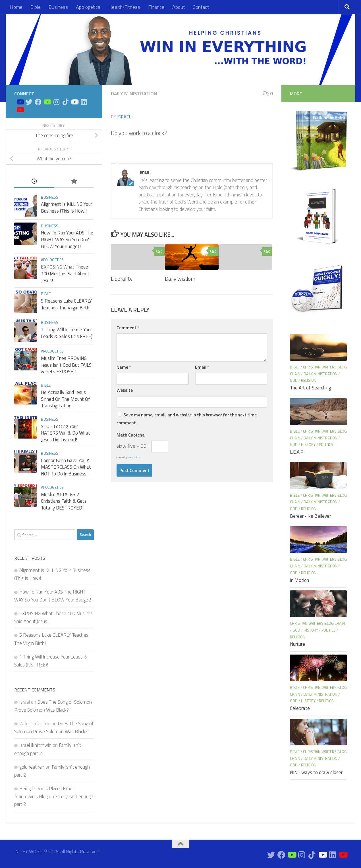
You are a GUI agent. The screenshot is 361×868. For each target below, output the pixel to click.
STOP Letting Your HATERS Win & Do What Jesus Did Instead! (66, 433)
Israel (124, 117)
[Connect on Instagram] (56, 102)
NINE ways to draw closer (316, 772)
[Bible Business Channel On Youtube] (47, 102)
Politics (326, 444)
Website (125, 390)
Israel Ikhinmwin (35, 745)
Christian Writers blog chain (317, 623)
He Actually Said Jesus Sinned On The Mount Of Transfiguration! (66, 399)
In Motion (299, 580)
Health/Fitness (124, 7)
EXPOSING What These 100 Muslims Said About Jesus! (65, 273)
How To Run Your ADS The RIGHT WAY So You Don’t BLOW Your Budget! (67, 239)
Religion (309, 380)
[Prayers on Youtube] (74, 102)
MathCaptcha (134, 457)
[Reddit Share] (7, 471)
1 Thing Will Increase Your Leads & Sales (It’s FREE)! (67, 333)
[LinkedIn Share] (7, 434)
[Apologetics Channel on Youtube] (20, 110)
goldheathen (32, 767)
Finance (156, 7)
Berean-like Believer (310, 516)
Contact (201, 7)
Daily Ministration (134, 94)
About (179, 7)
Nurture (297, 644)
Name (124, 367)
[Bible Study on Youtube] (20, 102)
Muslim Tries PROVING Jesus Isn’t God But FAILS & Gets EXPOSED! (66, 365)
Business (58, 7)
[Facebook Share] (7, 397)
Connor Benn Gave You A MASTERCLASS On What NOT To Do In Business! (66, 467)
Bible (36, 7)
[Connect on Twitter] (29, 102)
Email (202, 367)
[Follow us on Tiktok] (65, 102)
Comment (128, 328)
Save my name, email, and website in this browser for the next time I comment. (188, 419)
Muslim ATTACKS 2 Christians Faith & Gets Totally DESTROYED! (64, 501)
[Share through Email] (7, 422)
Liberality (122, 279)
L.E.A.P (297, 452)
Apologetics (88, 7)
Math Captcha (131, 435)
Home (16, 7)
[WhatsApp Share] (7, 446)
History (308, 444)
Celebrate (300, 708)
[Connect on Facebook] (38, 102)
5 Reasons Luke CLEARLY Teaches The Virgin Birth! (66, 304)
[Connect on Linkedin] (84, 102)
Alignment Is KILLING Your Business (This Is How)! (67, 207)
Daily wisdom (180, 279)
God (294, 380)
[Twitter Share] (7, 409)
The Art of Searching (311, 388)
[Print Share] (7, 459)
